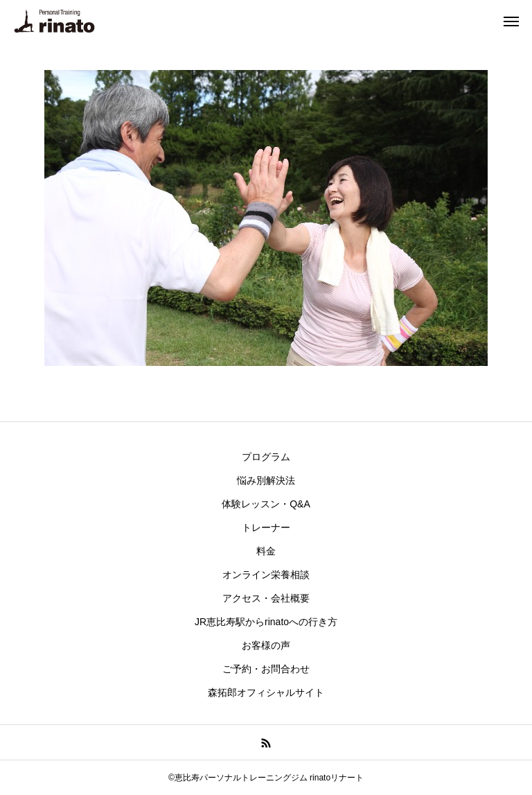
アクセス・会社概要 (266, 598)
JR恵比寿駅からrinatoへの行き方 (266, 622)
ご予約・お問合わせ (266, 669)
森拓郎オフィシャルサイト (266, 692)
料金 (266, 551)
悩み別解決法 (266, 480)
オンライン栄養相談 (266, 575)
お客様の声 (266, 645)
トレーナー (266, 527)
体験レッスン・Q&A (266, 504)
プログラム (266, 457)
